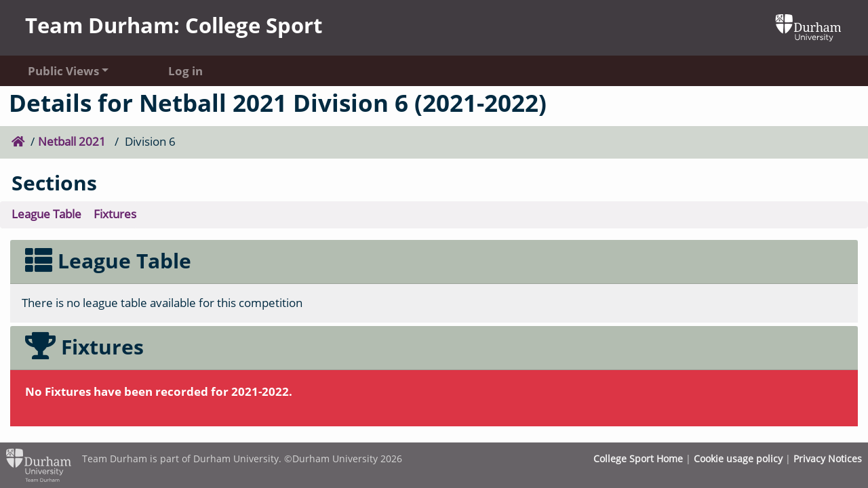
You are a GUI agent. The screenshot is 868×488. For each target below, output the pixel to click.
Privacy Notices (828, 459)
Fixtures (115, 214)
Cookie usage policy (738, 459)
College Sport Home (638, 459)
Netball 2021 (73, 141)
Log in (185, 71)
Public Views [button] (63, 71)
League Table (46, 214)
